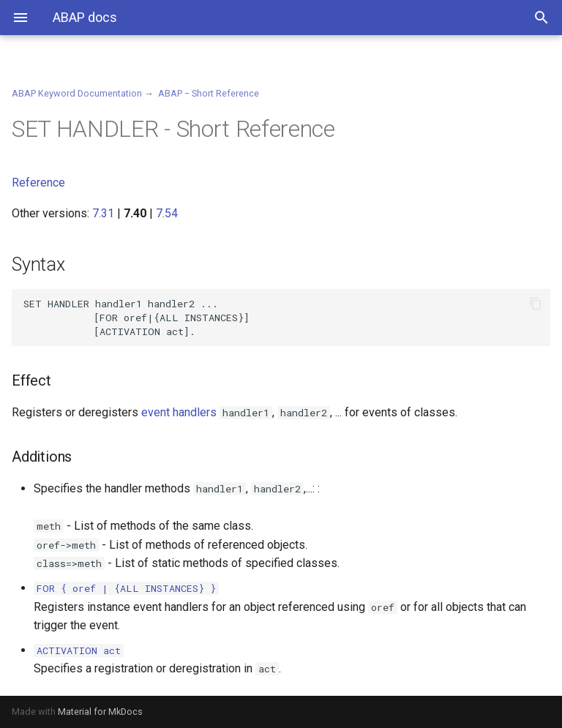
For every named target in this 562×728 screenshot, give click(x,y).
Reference (38, 183)
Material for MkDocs (100, 712)
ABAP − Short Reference (209, 93)
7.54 (167, 213)
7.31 (103, 213)
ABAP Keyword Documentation (77, 93)
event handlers (179, 412)
